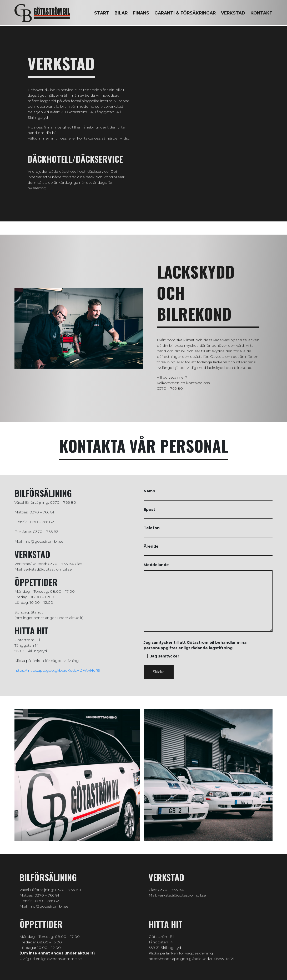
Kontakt (261, 13)
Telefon (208, 531)
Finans (141, 13)
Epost (208, 513)
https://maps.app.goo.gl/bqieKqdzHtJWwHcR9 (57, 670)
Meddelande (208, 598)
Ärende (208, 550)
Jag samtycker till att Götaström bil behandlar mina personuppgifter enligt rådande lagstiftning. (208, 650)
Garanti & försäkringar (185, 13)
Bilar (121, 13)
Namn (208, 495)
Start (102, 13)
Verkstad (233, 13)
